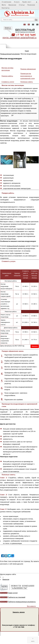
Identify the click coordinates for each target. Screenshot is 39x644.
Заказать (35, 346)
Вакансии (12, 5)
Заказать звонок (19, 612)
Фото (4, 5)
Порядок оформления (28, 69)
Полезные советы (27, 82)
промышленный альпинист (16, 246)
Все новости (31, 606)
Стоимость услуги (8, 82)
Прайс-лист (27, 2)
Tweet (27, 51)
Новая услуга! (13, 593)
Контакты (6, 8)
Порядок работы (7, 76)
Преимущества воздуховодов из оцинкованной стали (28, 76)
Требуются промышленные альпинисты (22, 602)
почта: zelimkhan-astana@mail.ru (19, 38)
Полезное (31, 5)
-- (3, 577)
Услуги (17, 2)
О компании (6, 2)
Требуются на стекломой (17, 597)
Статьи (22, 5)
